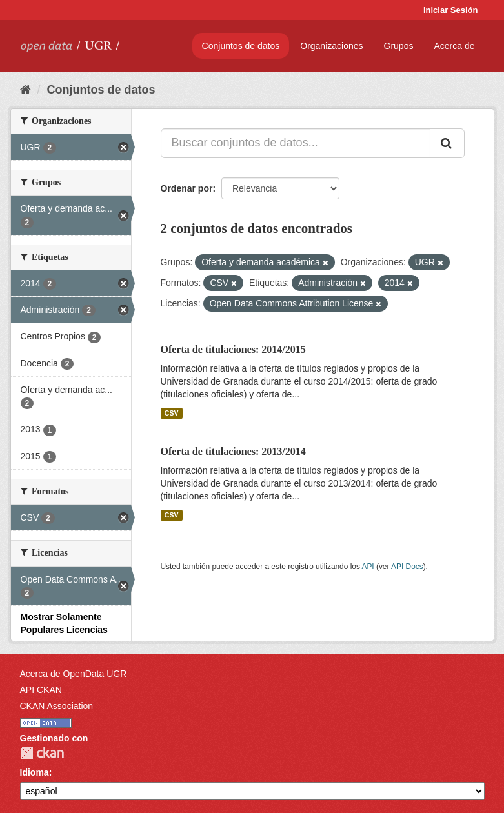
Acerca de (454, 46)
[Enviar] (447, 143)
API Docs (407, 567)
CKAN (42, 753)
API (368, 567)
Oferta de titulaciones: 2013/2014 (233, 451)
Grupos (399, 46)
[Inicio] (25, 90)
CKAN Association (57, 706)
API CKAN (41, 690)
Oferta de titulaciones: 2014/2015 (233, 349)
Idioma (35, 772)
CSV (172, 413)
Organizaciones (331, 46)
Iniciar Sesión (451, 10)
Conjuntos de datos (241, 46)
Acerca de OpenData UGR (74, 674)
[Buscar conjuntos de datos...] (296, 143)
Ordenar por (187, 188)
